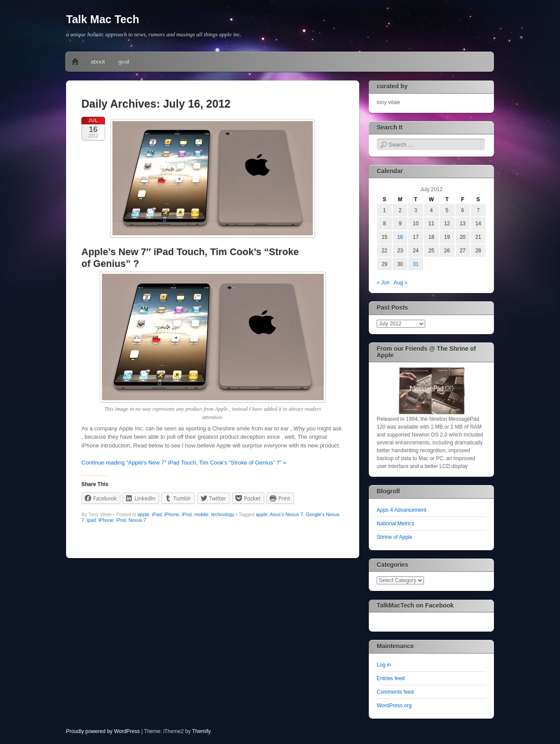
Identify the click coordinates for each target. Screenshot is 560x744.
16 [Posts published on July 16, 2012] (400, 237)
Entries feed (391, 678)
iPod (187, 514)
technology (222, 514)
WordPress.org (394, 706)
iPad (157, 514)
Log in (384, 665)
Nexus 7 (137, 520)
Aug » (401, 283)
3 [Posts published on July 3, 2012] (416, 210)
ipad (91, 520)
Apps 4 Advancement (401, 510)
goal (124, 61)
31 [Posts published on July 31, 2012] (416, 264)
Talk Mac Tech (103, 19)
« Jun (383, 283)
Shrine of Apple (394, 537)
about (98, 61)
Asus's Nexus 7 (286, 514)
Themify (201, 731)
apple (143, 514)
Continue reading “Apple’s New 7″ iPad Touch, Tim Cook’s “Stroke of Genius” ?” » (184, 463)
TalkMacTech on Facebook (415, 605)
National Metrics (395, 524)
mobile (201, 514)
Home (75, 62)
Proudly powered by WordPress (103, 731)
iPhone (171, 514)
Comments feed (395, 692)
